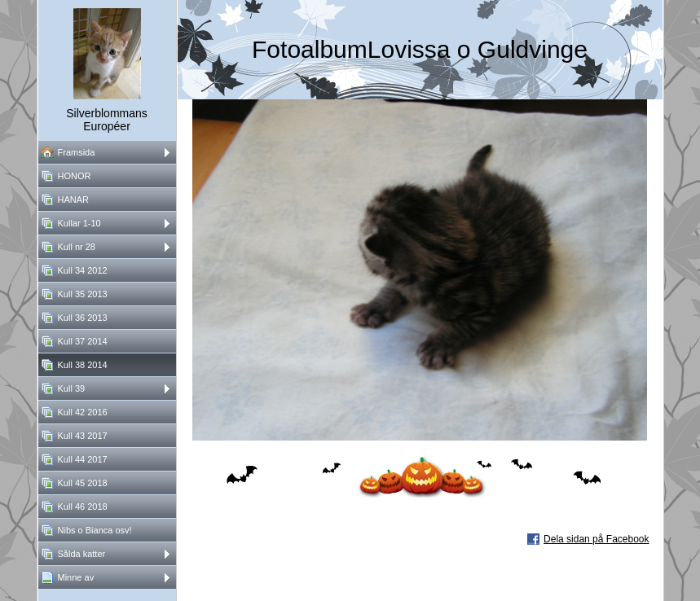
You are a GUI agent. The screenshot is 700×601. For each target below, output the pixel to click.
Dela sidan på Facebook (596, 539)
